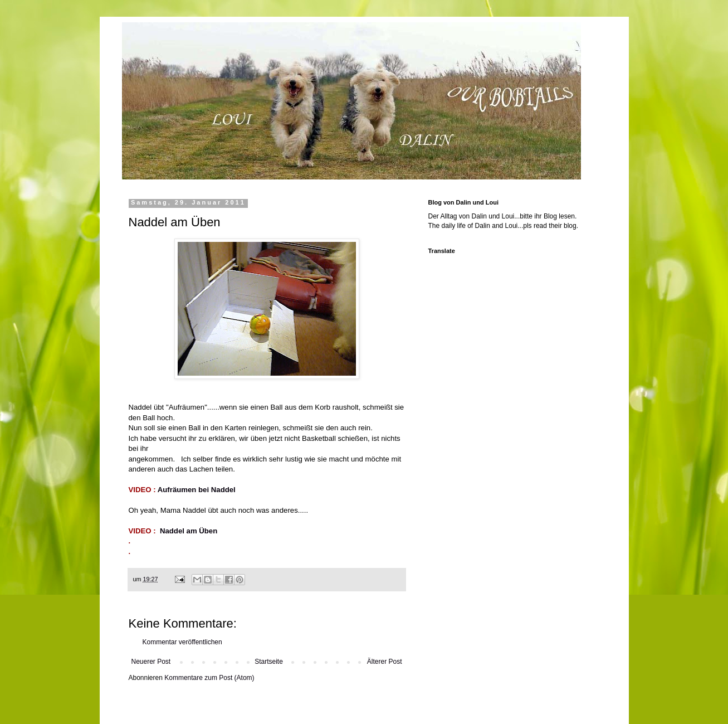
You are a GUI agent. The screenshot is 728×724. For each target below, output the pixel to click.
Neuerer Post (151, 662)
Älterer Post (385, 662)
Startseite (269, 662)
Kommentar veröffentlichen (182, 642)
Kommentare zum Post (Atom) (209, 678)
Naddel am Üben (189, 531)
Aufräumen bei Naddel (197, 490)
